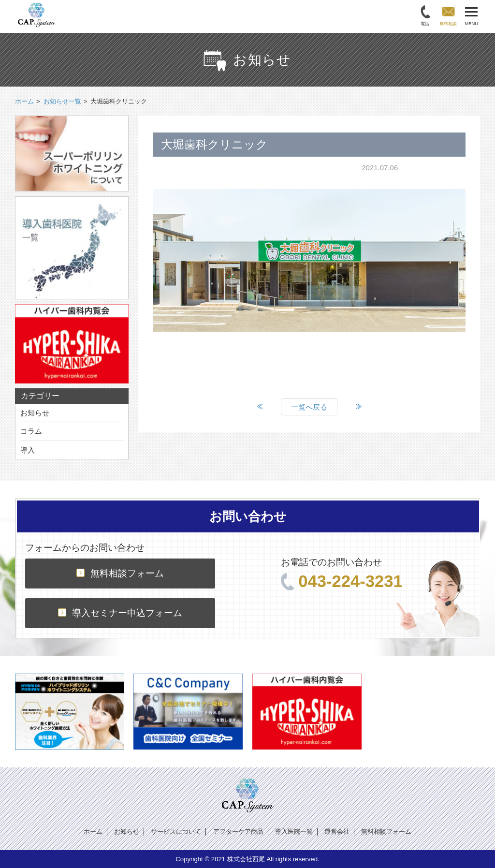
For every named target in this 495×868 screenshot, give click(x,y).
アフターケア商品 (238, 831)
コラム (31, 431)
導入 (28, 450)
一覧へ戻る (309, 407)
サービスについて (176, 831)
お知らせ (35, 413)
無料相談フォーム (120, 573)
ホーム (93, 831)
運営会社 (337, 831)
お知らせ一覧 (62, 101)
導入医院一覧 (294, 831)
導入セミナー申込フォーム (120, 613)
